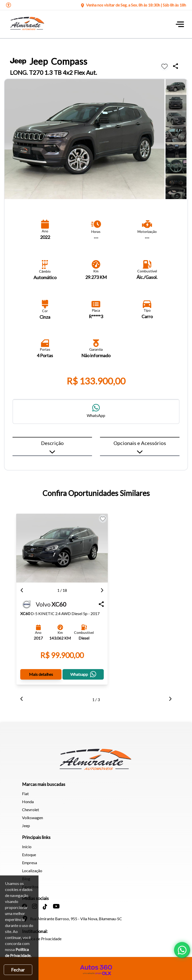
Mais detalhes (40, 671)
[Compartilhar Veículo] (97, 601)
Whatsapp (80, 671)
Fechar (18, 970)
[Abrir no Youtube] (56, 903)
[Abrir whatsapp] (182, 950)
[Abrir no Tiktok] (45, 904)
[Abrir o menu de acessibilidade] (8, 5)
